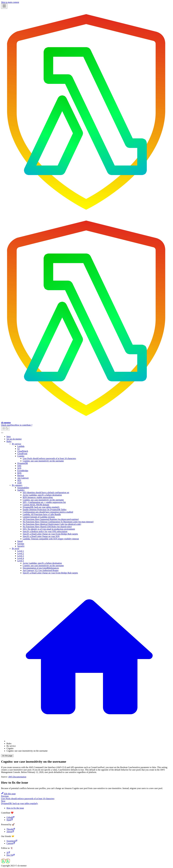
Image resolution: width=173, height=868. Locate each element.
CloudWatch (23, 451)
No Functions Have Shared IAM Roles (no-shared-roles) (47, 527)
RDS (19, 473)
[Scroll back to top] (2, 433)
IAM (19, 483)
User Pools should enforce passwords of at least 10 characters (49, 458)
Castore (11, 843)
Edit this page (8, 794)
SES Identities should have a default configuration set (46, 492)
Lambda (21, 446)
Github (10, 817)
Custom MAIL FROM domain (36, 505)
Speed (20, 541)
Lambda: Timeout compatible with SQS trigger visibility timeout (51, 539)
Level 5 (21, 561)
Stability (21, 490)
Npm (10, 820)
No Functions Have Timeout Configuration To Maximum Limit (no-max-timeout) (58, 522)
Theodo (11, 829)
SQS (19, 468)
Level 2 (21, 553)
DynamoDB (23, 463)
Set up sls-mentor (14, 439)
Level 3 (21, 556)
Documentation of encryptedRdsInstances (41, 568)
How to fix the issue (15, 808)
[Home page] (89, 741)
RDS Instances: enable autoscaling (38, 497)
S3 (18, 449)
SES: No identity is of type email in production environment (49, 529)
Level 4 (21, 558)
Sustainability (23, 488)
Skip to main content (10, 2)
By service (16, 444)
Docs (13, 425)
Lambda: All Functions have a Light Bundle (42, 514)
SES (19, 480)
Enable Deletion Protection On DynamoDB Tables (45, 510)
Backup (21, 475)
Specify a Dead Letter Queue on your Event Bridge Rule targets (50, 534)
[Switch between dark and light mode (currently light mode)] (5, 429)
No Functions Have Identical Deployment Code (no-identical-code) (52, 524)
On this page (7, 756)
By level (16, 548)
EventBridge (23, 471)
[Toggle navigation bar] (4, 6)
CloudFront (22, 454)
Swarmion (12, 841)
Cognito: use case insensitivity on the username (43, 461)
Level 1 (21, 551)
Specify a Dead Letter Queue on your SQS (41, 536)
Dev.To (11, 855)
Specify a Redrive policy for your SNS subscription (45, 531)
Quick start (6, 425)
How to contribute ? (24, 425)
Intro (9, 437)
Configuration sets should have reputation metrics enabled (48, 512)
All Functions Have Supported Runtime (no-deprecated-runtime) (51, 519)
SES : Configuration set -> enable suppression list (44, 502)
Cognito (21, 456)
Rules (9, 441)
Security (21, 546)
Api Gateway (23, 478)
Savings (21, 544)
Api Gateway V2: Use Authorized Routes (41, 570)
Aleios (10, 832)
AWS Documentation (17, 777)
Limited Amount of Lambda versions (39, 517)
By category (17, 485)
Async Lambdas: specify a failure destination (42, 495)
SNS (19, 466)
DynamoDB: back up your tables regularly (41, 507)
